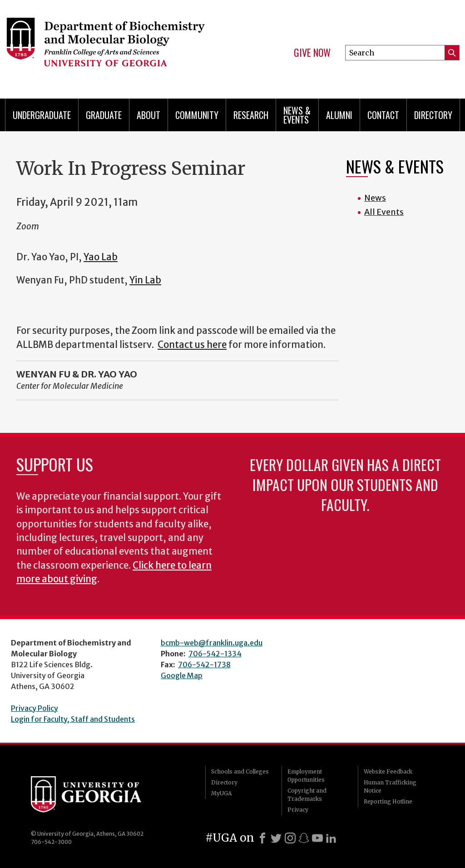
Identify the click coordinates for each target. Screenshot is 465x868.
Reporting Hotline (388, 801)
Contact (383, 115)
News (375, 198)
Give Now (312, 53)
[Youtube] (317, 838)
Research (251, 115)
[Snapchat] (304, 838)
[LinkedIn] (331, 838)
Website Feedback (388, 771)
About (148, 115)
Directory (433, 115)
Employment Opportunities (306, 776)
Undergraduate (42, 115)
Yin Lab (145, 280)
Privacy (298, 810)
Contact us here (192, 345)
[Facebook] (262, 838)
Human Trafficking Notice (390, 786)
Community (197, 115)
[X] (276, 838)
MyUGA (221, 793)
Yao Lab (101, 257)
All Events (384, 212)
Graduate (104, 115)
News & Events (297, 115)
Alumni (339, 115)
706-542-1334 (215, 654)
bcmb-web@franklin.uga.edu (212, 643)
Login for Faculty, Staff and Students (73, 719)
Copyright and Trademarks (307, 795)
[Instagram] (290, 838)
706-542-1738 (204, 665)
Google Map (182, 675)
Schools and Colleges (240, 771)
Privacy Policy (35, 708)
